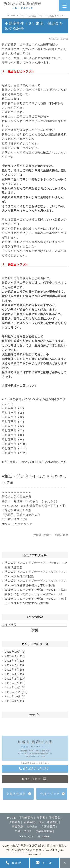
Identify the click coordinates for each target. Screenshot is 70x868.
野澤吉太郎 (18, 53)
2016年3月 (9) (14, 674)
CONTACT (27, 836)
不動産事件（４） (14, 421)
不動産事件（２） (14, 413)
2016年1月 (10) (15, 683)
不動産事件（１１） (15, 448)
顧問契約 (29, 822)
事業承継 (17, 827)
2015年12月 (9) (15, 687)
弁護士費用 (48, 827)
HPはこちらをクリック (17, 524)
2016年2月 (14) (15, 678)
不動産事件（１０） (15, 444)
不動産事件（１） (14, 408)
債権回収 (54, 818)
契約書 (41, 818)
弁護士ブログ (36, 16)
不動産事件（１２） (15, 453)
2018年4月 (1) (14, 661)
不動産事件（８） (14, 435)
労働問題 (15, 822)
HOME (11, 16)
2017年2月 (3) (14, 665)
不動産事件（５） (14, 426)
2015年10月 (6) (15, 696)
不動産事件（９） (14, 439)
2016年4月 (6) (14, 670)
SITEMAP (44, 836)
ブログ (22, 16)
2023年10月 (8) (15, 652)
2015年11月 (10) (16, 692)
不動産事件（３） (14, 417)
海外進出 (32, 827)
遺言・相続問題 (48, 822)
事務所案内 (26, 818)
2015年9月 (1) (14, 701)
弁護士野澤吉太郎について (20, 386)
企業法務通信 (44, 831)
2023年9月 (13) (15, 656)
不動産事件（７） (14, 430)
